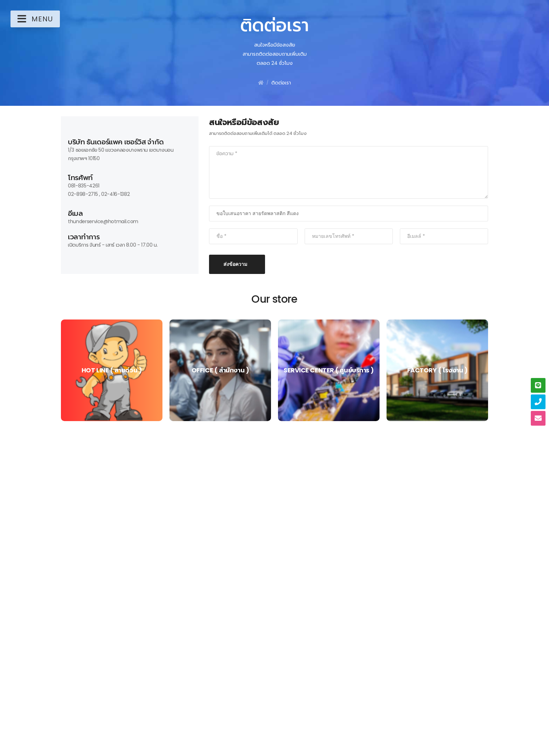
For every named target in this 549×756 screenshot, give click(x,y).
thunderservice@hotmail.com (103, 221)
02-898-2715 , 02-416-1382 (99, 194)
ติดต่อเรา (281, 83)
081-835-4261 (84, 186)
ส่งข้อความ (235, 264)
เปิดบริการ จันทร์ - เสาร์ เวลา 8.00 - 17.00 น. (113, 245)
